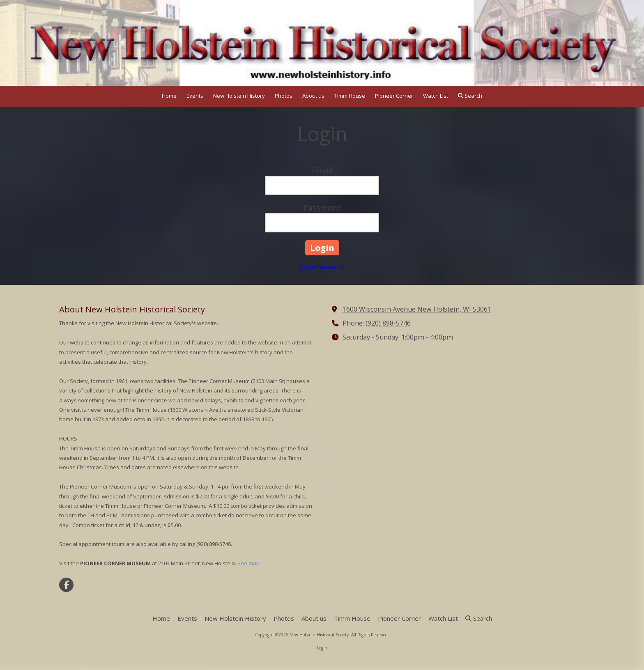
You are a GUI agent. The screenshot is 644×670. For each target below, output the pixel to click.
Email (322, 170)
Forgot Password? (322, 267)
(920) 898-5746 (388, 323)
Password (322, 208)
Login (322, 648)
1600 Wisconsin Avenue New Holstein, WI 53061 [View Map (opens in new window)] (417, 309)
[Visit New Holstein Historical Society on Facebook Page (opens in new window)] (66, 585)
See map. (249, 563)
